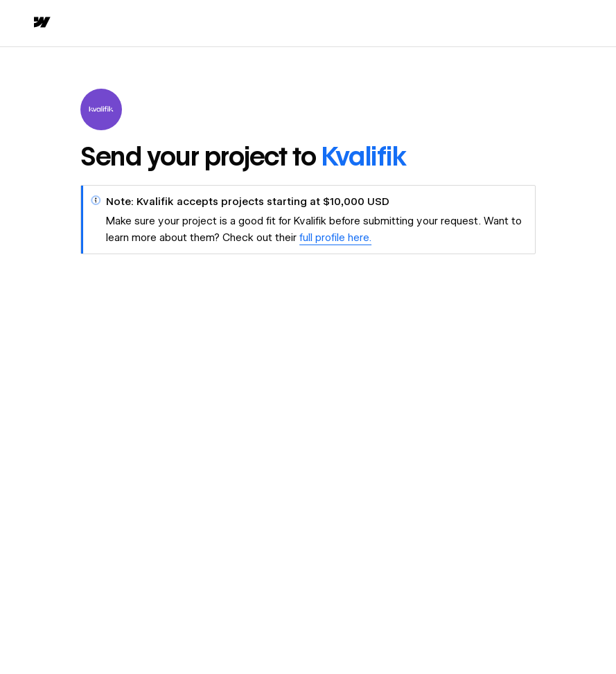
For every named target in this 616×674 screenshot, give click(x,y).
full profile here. (335, 238)
